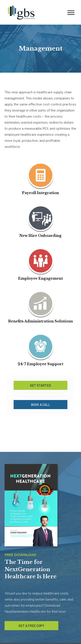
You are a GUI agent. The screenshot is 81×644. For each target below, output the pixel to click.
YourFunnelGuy (54, 638)
